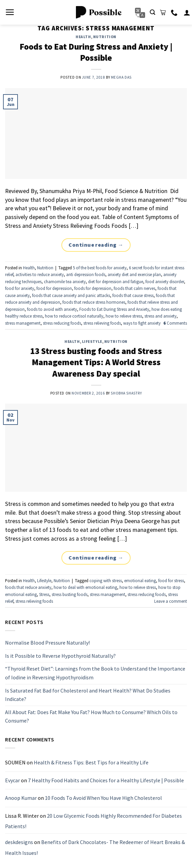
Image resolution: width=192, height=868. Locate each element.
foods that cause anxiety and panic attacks (71, 295)
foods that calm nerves (134, 288)
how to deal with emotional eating (85, 587)
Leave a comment (171, 601)
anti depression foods (86, 274)
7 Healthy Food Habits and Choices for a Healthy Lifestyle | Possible (106, 780)
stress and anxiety (160, 316)
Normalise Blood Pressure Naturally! (47, 643)
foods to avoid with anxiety (52, 309)
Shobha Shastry (126, 393)
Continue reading (96, 245)
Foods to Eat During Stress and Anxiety (114, 309)
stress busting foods (70, 594)
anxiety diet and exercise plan (134, 274)
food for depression (54, 288)
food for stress (171, 580)
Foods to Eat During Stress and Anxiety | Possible (96, 52)
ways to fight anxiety (142, 323)
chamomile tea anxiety (65, 281)
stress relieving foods (102, 323)
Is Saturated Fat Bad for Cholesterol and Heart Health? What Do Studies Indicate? (88, 695)
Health (83, 37)
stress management (23, 323)
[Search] (153, 12)
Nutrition (105, 37)
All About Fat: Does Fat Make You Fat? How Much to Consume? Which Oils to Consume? (91, 716)
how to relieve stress (124, 316)
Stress (44, 594)
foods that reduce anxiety (28, 587)
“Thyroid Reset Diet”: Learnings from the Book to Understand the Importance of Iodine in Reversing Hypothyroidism (95, 673)
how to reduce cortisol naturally (74, 316)
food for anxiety (20, 288)
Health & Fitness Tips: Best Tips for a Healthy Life (91, 762)
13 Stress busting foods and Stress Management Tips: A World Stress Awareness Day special (96, 362)
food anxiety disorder (165, 281)
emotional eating (140, 580)
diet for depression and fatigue (116, 281)
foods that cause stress (133, 295)
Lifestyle (92, 342)
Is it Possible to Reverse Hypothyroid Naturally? (60, 656)
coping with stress (106, 580)
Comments (175, 323)
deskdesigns (19, 842)
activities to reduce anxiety (40, 274)
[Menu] (10, 12)
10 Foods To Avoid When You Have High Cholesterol (103, 798)
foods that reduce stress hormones (94, 302)
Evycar (12, 780)
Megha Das (121, 77)
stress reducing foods (62, 323)
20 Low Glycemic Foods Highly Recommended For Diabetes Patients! (93, 821)
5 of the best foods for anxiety (100, 268)
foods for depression (93, 288)
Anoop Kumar (21, 798)
